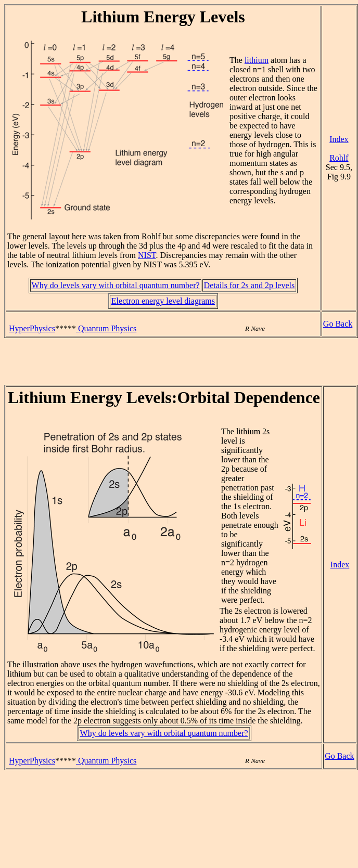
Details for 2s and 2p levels (250, 285)
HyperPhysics (32, 328)
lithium (257, 60)
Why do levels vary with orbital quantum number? (116, 285)
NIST (147, 255)
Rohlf (339, 158)
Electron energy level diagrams (163, 301)
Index (339, 139)
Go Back (338, 324)
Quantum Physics (106, 328)
